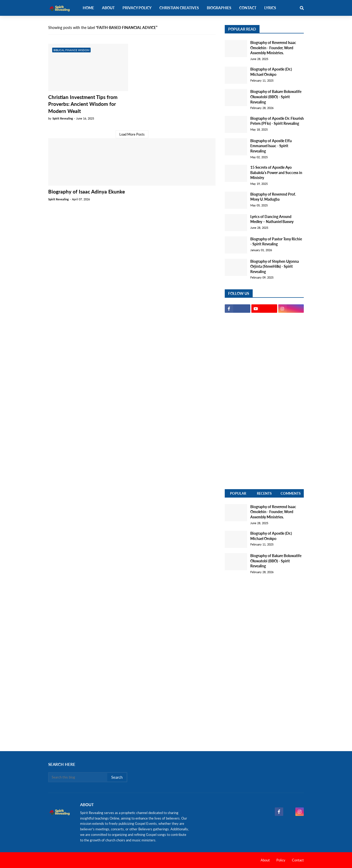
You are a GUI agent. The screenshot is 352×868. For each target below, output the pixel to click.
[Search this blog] (78, 777)
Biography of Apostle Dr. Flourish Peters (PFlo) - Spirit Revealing (277, 121)
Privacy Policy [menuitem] (137, 8)
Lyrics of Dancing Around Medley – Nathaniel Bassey (272, 219)
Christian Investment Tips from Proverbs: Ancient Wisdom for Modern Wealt (83, 104)
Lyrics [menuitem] (270, 8)
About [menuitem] (108, 8)
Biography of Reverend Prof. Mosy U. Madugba (273, 197)
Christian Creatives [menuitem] (179, 8)
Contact (298, 860)
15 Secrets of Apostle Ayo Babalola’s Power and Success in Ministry (276, 172)
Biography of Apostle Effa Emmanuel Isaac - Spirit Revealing (271, 146)
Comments (291, 493)
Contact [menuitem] (248, 8)
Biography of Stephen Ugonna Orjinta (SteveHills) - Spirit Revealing (275, 266)
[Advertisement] (264, 401)
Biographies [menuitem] (219, 8)
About (265, 860)
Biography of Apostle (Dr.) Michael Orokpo (271, 72)
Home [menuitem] (88, 8)
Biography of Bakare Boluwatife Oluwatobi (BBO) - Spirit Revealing (276, 97)
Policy (281, 860)
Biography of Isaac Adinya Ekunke (87, 192)
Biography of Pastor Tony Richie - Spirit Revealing (276, 242)
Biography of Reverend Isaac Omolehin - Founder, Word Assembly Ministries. (273, 48)
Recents (264, 493)
